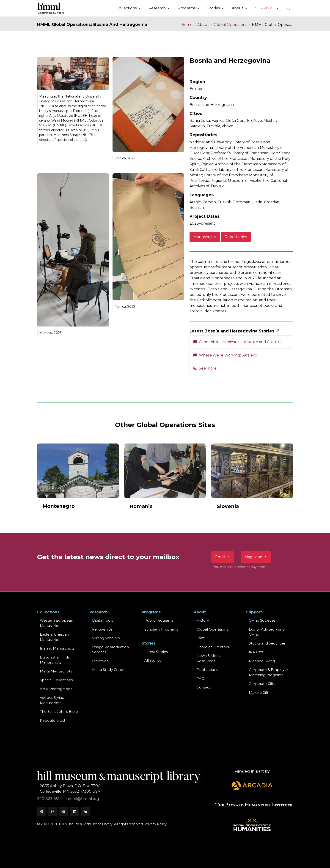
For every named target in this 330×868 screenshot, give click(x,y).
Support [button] (265, 8)
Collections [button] (126, 8)
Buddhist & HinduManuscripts (55, 660)
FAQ (201, 679)
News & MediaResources (209, 658)
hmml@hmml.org (83, 799)
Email (223, 557)
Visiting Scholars (106, 638)
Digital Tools (103, 620)
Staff (201, 638)
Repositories (236, 237)
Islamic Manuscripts (57, 648)
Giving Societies (262, 620)
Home (187, 25)
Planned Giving (262, 661)
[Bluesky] (86, 812)
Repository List (53, 720)
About (203, 25)
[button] (288, 8)
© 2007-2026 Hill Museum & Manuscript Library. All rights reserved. (90, 824)
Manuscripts (205, 237)
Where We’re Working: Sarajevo (225, 355)
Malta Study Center (109, 670)
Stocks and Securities (267, 643)
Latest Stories (156, 652)
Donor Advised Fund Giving (267, 632)
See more (205, 368)
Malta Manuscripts (56, 671)
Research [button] (157, 8)
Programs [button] (187, 8)
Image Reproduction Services (110, 650)
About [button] (238, 8)
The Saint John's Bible (59, 712)
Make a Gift (259, 692)
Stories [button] (214, 8)
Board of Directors (213, 647)
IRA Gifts (256, 652)
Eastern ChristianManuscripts (54, 637)
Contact (204, 687)
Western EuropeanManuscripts (56, 623)
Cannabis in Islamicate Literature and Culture (238, 342)
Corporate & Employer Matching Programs (268, 672)
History (203, 620)
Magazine (256, 557)
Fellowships (102, 629)
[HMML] (51, 8)
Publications (207, 670)
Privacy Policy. (156, 824)
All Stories (153, 660)
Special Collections (56, 680)
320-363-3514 (50, 799)
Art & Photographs (56, 689)
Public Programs (159, 620)
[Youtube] (64, 812)
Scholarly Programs (161, 629)
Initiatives (100, 661)
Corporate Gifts (262, 684)
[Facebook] (42, 812)
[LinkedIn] (75, 812)
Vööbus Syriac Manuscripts (52, 700)
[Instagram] (53, 812)
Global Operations (230, 25)
